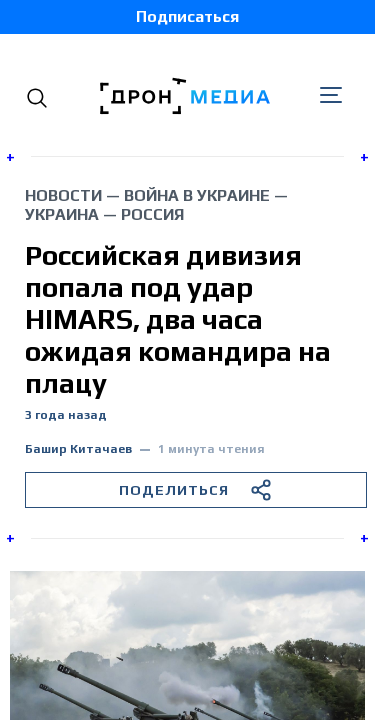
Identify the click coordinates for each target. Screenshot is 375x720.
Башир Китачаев (78, 449)
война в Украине (197, 195)
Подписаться (187, 16)
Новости (63, 195)
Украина (62, 214)
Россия (152, 214)
